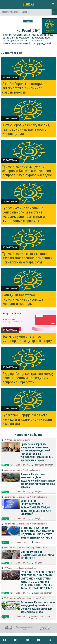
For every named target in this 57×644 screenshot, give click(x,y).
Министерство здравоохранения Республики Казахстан (26, 497)
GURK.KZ (28, 4)
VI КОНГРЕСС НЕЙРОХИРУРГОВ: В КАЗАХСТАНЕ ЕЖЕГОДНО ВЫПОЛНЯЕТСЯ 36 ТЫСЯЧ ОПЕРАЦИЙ (36, 507)
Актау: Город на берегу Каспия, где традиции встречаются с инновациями (26, 129)
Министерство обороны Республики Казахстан (22, 470)
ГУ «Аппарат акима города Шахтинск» (19, 440)
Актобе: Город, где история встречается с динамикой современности (23, 88)
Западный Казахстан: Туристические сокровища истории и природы (23, 299)
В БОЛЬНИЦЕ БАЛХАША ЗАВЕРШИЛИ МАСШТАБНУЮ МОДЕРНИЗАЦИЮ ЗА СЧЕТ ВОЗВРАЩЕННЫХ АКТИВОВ (37, 533)
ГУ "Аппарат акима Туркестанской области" (21, 568)
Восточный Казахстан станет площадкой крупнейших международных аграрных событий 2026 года (38, 607)
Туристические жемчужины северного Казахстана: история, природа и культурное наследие (27, 171)
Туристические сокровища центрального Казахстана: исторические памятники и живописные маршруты (24, 214)
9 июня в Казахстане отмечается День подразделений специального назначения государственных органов (38, 481)
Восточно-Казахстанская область (40, 618)
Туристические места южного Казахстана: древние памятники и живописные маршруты (28, 258)
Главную (10, 41)
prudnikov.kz (45, 629)
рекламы (29, 627)
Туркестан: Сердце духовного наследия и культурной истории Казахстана (27, 419)
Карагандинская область (44, 465)
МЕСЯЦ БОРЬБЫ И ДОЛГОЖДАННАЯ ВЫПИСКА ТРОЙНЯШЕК (37, 555)
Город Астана (39, 492)
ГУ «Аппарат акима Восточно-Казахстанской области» (25, 598)
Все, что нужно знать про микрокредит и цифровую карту (27, 339)
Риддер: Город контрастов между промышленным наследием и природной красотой (28, 378)
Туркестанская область (43, 593)
